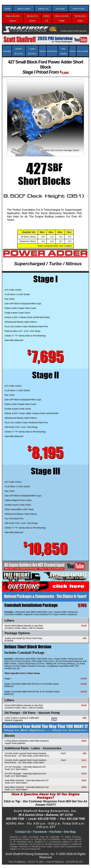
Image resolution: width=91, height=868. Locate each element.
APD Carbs (63, 51)
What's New (24, 8)
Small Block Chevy (13, 18)
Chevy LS (47, 18)
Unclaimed (83, 51)
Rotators (52, 51)
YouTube (55, 832)
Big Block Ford (80, 18)
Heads (42, 51)
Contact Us (23, 832)
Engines (7, 51)
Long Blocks (32, 51)
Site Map (60, 8)
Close (54, 720)
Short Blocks (19, 51)
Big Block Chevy (32, 18)
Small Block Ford (62, 18)
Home (7, 8)
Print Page (79, 8)
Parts (73, 51)
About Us (43, 8)
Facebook (40, 832)
